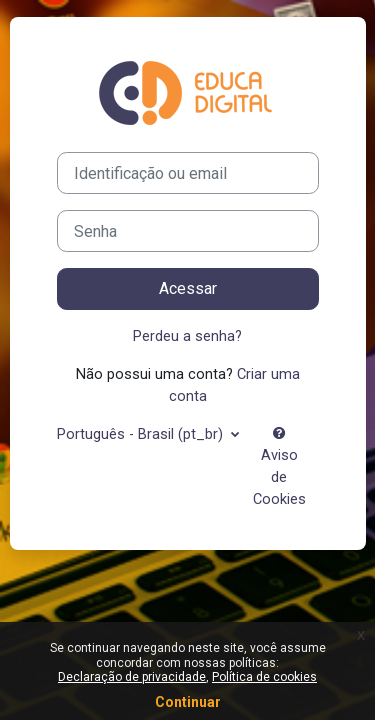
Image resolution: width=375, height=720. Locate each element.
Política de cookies (264, 677)
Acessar (188, 288)
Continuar (188, 702)
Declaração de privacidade (132, 677)
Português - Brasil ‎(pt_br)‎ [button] (142, 434)
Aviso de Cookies (279, 467)
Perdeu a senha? (187, 336)
